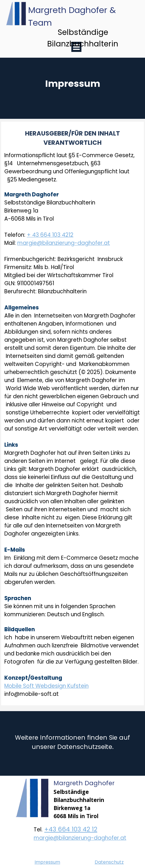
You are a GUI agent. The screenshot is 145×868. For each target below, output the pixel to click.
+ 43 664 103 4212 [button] (50, 235)
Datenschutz (109, 862)
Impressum (47, 862)
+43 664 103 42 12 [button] (71, 829)
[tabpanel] (72, 96)
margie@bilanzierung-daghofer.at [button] (64, 243)
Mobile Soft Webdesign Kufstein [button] (46, 686)
